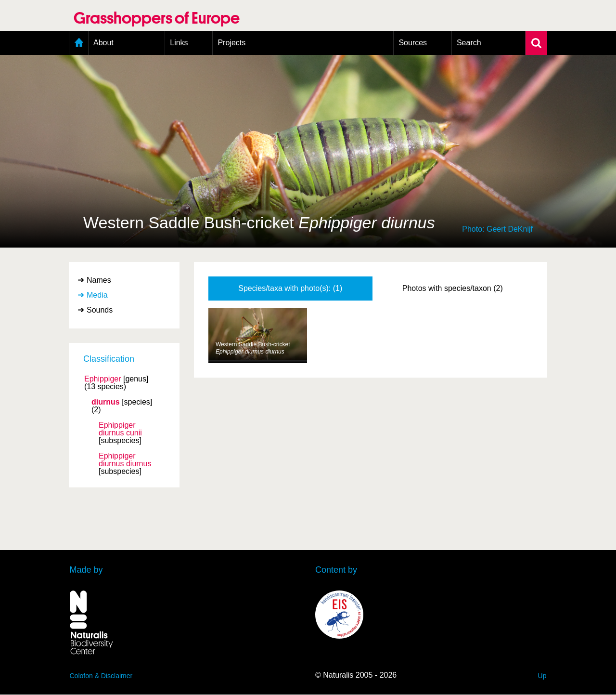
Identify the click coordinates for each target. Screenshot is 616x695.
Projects (231, 43)
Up (542, 676)
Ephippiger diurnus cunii (120, 429)
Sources (413, 43)
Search (469, 43)
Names (99, 280)
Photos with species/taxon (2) (453, 288)
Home (79, 43)
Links (179, 43)
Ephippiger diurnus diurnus (125, 460)
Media (97, 295)
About (103, 43)
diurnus (106, 402)
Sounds (100, 310)
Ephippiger (103, 379)
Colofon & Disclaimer (101, 676)
